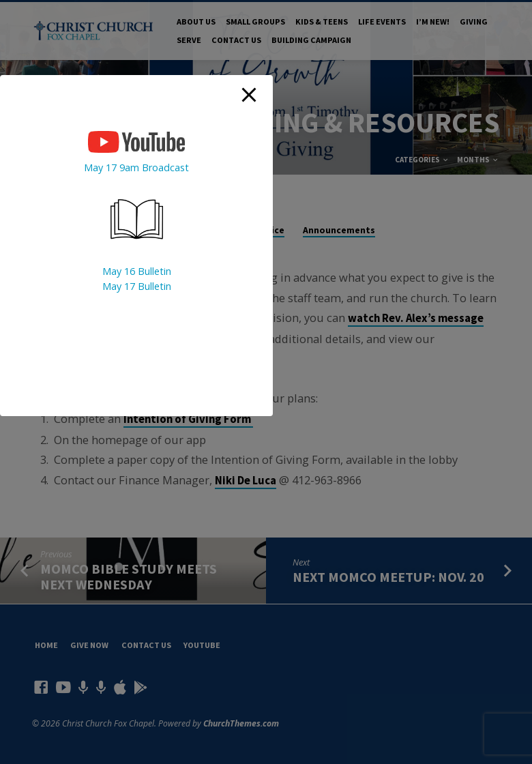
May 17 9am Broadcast (136, 167)
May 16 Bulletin (137, 271)
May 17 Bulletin (137, 286)
